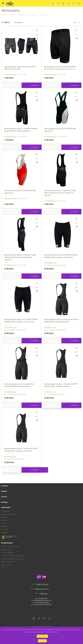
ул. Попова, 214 (41, 598)
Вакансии (5, 526)
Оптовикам (5, 520)
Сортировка (19, 22)
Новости (4, 517)
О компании (5, 511)
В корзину (31, 85)
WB (44, 577)
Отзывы (4, 523)
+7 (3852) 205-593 (41, 584)
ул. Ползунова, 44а (41, 602)
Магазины (5, 532)
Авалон (47, 626)
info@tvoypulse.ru (42, 589)
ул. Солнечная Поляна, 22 (42, 604)
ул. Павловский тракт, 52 (42, 600)
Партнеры (5, 529)
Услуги (4, 497)
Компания (6, 507)
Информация (7, 543)
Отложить (37, 31)
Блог (3, 568)
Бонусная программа (9, 514)
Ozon (39, 577)
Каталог (5, 486)
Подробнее (42, 636)
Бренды (4, 502)
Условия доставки (7, 553)
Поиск (58, 3)
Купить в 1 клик (37, 38)
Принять (42, 641)
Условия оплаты (7, 550)
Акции (4, 491)
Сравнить (37, 34)
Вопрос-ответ (6, 565)
